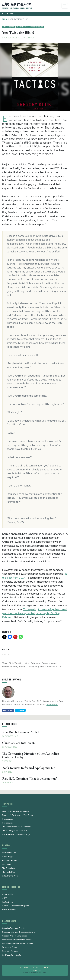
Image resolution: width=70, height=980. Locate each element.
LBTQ (22, 667)
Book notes (22, 27)
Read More (52, 705)
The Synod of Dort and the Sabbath (16, 827)
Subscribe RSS (35, 970)
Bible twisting (16, 663)
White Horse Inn (9, 910)
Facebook (8, 710)
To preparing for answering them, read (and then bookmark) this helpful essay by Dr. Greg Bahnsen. (34, 613)
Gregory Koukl (49, 663)
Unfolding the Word (10, 876)
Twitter (20, 710)
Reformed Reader (10, 861)
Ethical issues (37, 27)
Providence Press (9, 947)
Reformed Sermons (10, 951)
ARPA (5, 898)
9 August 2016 (9, 38)
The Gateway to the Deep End (14, 831)
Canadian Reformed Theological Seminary (19, 932)
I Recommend (8, 819)
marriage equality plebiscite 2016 (44, 667)
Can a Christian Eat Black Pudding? (16, 835)
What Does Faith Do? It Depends (16, 812)
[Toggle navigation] (65, 6)
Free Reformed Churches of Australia (17, 944)
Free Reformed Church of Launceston (17, 940)
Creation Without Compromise (15, 936)
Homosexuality (10, 667)
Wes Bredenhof (27, 38)
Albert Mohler (8, 894)
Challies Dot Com (9, 853)
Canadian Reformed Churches (14, 928)
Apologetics (9, 27)
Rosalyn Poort (40, 973)
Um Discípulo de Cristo (12, 955)
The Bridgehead (9, 868)
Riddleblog (7, 865)
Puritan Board (8, 902)
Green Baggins (8, 857)
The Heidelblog (9, 872)
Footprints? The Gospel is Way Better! (18, 815)
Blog (4, 19)
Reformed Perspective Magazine (16, 906)
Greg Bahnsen (32, 663)
